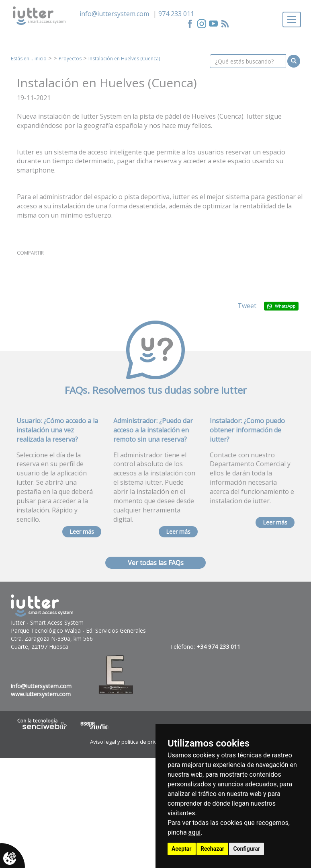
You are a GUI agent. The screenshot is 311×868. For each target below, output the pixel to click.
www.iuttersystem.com (41, 694)
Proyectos (70, 59)
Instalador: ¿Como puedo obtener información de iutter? (247, 430)
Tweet (247, 306)
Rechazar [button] (212, 849)
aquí (195, 832)
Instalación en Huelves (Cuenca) (124, 59)
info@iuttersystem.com (114, 14)
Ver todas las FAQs (156, 563)
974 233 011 (176, 14)
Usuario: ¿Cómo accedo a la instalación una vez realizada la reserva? (57, 430)
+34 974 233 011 (218, 647)
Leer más (82, 532)
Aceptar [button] (182, 849)
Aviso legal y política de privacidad (132, 742)
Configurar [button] (247, 849)
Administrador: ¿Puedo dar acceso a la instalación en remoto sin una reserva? (153, 430)
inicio (41, 59)
